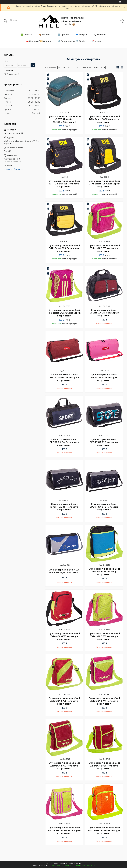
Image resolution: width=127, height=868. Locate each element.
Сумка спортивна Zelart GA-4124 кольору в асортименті (64, 571)
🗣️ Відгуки (81, 35)
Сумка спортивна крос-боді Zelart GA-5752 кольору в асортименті (104, 636)
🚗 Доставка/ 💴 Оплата (38, 41)
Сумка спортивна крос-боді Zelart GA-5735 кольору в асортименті (104, 248)
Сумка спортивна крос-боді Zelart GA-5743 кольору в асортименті (64, 766)
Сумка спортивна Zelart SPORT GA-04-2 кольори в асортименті (64, 442)
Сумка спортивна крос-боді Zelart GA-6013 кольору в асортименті (64, 636)
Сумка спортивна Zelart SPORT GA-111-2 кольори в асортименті (64, 377)
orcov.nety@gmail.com (14, 169)
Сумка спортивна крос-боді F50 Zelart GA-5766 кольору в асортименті (64, 313)
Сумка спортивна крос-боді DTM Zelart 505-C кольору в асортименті (104, 184)
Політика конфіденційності (85, 865)
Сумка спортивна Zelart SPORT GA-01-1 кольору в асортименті (64, 507)
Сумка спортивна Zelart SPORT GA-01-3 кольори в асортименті (104, 442)
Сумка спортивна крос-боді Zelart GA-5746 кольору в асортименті (104, 766)
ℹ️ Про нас (63, 35)
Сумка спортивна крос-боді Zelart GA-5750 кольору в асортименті (64, 701)
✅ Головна (26, 35)
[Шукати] (5, 21)
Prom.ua (77, 863)
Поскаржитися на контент (62, 865)
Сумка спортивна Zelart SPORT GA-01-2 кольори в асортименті (104, 507)
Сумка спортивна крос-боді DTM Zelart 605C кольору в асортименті (104, 119)
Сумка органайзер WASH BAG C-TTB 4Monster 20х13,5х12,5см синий (64, 119)
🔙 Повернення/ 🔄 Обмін (71, 41)
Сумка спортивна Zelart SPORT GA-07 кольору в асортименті (104, 377)
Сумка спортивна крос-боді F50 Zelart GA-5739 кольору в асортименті (104, 830)
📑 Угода (96, 41)
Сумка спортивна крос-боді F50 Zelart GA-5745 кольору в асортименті (64, 830)
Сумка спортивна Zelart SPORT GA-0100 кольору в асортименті (104, 313)
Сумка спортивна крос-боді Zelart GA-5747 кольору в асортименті (104, 701)
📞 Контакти (100, 35)
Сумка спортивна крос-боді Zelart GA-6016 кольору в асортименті (104, 572)
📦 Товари (44, 35)
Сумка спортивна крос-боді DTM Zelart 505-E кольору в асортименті (64, 248)
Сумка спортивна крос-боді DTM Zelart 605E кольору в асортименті (64, 184)
